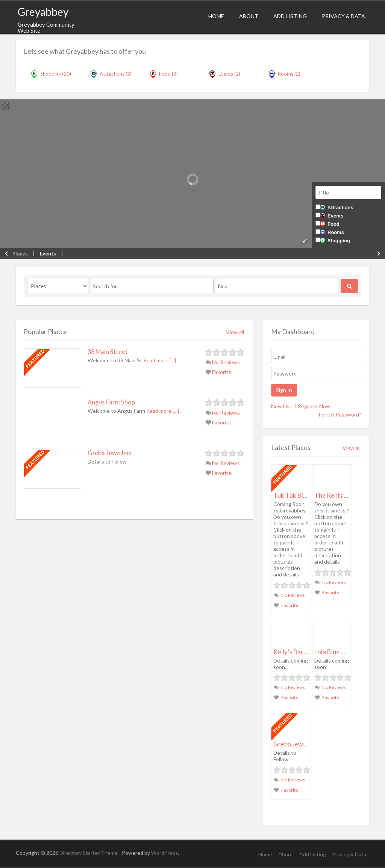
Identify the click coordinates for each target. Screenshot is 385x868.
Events (332, 216)
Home (216, 16)
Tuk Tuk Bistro (294, 495)
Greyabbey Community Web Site (46, 28)
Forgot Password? (340, 414)
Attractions (337, 207)
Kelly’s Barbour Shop (302, 652)
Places (20, 254)
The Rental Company (344, 495)
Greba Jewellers (110, 453)
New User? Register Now (301, 406)
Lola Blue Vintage (339, 652)
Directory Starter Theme (89, 853)
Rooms (332, 232)
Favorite (218, 372)
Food (330, 224)
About (249, 16)
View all (235, 332)
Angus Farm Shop (111, 402)
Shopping (335, 241)
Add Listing (290, 16)
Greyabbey (43, 12)
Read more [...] (160, 360)
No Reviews (223, 362)
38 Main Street (108, 352)
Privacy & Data (343, 16)
